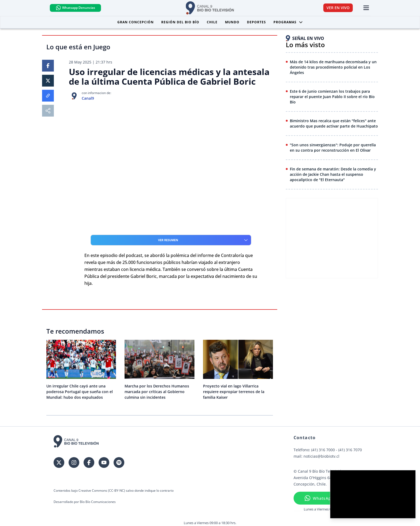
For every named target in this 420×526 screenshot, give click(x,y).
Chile (212, 22)
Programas (288, 22)
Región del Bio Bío (180, 22)
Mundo (232, 22)
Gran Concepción (136, 22)
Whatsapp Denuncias (80, 8)
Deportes (256, 22)
